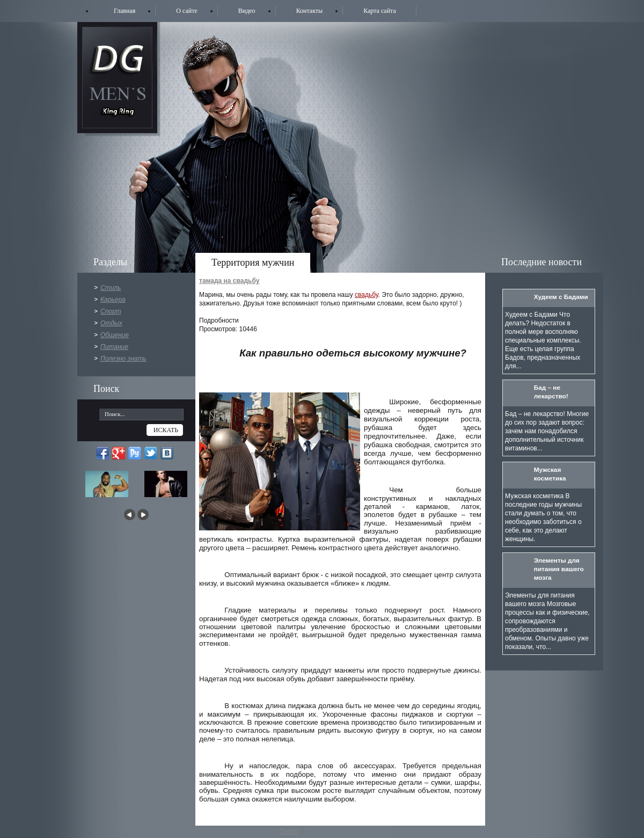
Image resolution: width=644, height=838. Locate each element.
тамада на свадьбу (229, 281)
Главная (125, 11)
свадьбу (367, 295)
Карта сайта (380, 11)
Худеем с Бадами (561, 297)
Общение (115, 335)
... (96, 412)
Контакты (310, 11)
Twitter (289, 832)
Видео (247, 11)
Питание (114, 347)
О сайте (186, 11)
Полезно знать (123, 359)
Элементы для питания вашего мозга (559, 569)
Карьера (113, 300)
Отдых (111, 323)
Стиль (111, 288)
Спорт (111, 311)
